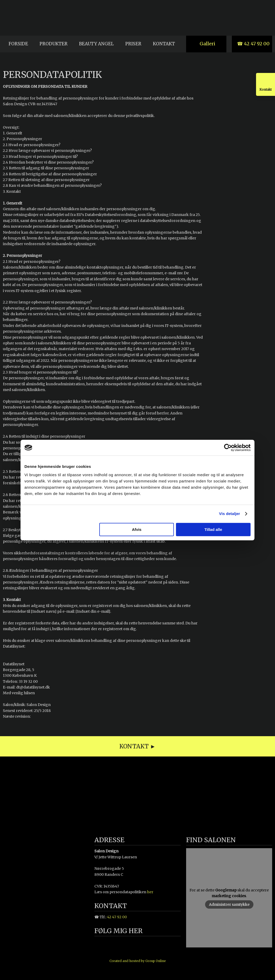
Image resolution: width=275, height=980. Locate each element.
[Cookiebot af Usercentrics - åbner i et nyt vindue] (228, 448)
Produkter (54, 44)
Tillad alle (213, 529)
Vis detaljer (230, 514)
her (150, 892)
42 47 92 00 (117, 917)
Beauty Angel (96, 44)
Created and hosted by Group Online (138, 961)
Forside (18, 44)
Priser (133, 44)
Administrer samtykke (229, 904)
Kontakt (164, 44)
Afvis (137, 529)
